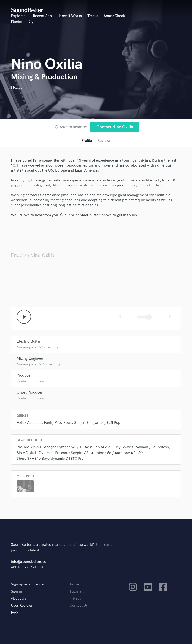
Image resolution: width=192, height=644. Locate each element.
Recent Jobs (43, 16)
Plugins (17, 22)
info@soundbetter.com (30, 562)
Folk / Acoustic (29, 423)
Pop (58, 423)
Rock (68, 423)
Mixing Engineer (30, 359)
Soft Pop (113, 423)
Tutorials (77, 591)
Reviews (104, 141)
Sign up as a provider (28, 584)
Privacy (75, 599)
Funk (48, 423)
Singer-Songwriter (89, 423)
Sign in (34, 22)
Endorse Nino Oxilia (33, 255)
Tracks (93, 16)
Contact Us (79, 606)
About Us (18, 599)
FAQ (14, 613)
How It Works (70, 16)
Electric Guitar (29, 342)
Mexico (17, 88)
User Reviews (22, 606)
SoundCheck (114, 16)
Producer (24, 376)
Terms (74, 584)
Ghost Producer (30, 393)
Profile (87, 141)
